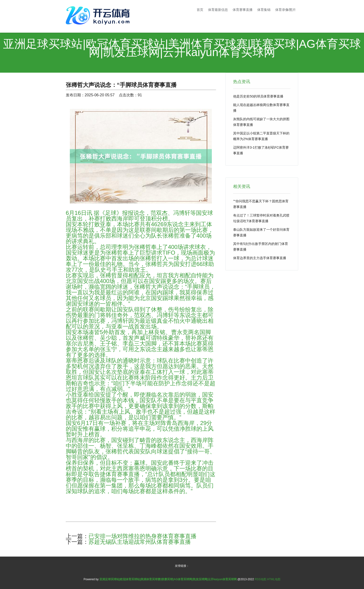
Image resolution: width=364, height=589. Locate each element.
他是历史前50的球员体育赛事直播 (258, 96)
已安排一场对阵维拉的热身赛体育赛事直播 (142, 536)
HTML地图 (274, 579)
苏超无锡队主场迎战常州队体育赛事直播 (140, 542)
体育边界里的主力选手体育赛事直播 (260, 258)
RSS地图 (260, 579)
